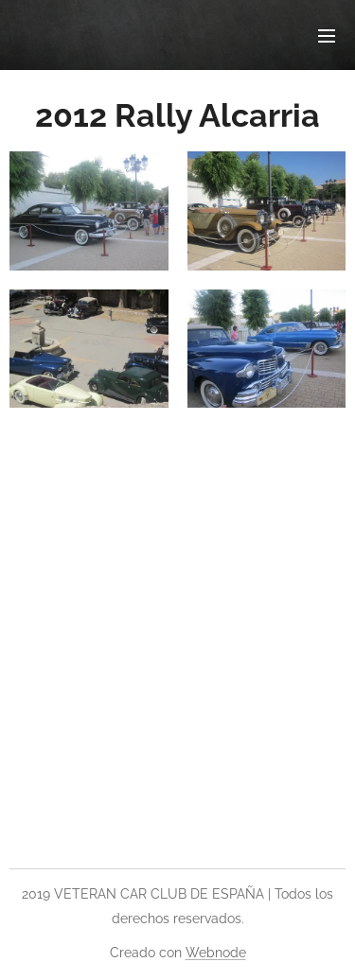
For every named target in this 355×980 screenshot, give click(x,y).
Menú (327, 36)
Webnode (216, 953)
